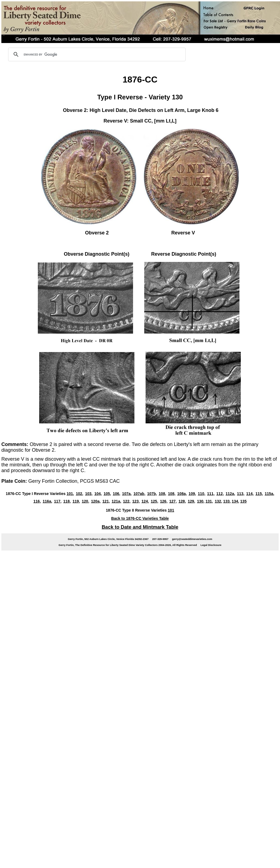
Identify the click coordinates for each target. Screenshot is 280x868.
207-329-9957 (160, 539)
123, (136, 501)
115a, (270, 494)
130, (201, 501)
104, (98, 494)
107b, (152, 494)
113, (241, 494)
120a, (96, 501)
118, (67, 501)
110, (201, 494)
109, (192, 494)
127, (173, 501)
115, (259, 494)
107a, (127, 494)
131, (209, 501)
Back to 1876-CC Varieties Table (140, 518)
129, (191, 501)
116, (37, 501)
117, (58, 501)
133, (227, 501)
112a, (230, 494)
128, (182, 501)
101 (171, 510)
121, (106, 501)
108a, (182, 494)
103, (89, 494)
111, (211, 494)
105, (107, 494)
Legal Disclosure (211, 545)
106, (117, 494)
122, (127, 501)
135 (243, 501)
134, (236, 501)
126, (164, 501)
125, (154, 501)
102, (80, 494)
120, (86, 501)
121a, (116, 501)
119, (76, 501)
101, (70, 494)
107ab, (139, 494)
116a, (47, 501)
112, (220, 494)
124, (145, 501)
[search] (96, 54)
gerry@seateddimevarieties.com (192, 539)
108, (162, 494)
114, (250, 494)
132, (218, 501)
